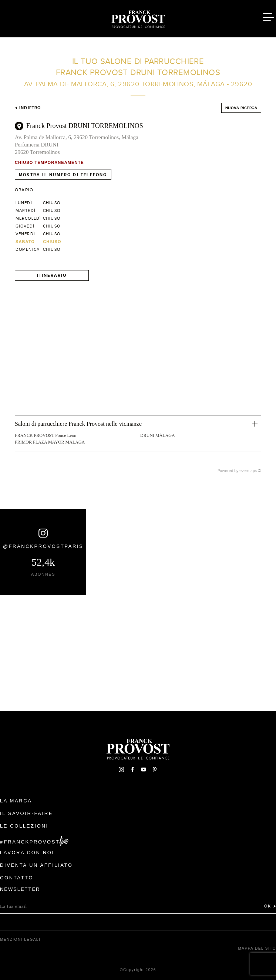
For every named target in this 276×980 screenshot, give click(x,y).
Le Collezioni (24, 826)
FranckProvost (32, 842)
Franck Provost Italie (138, 18)
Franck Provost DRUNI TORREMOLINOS (85, 126)
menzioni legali (20, 939)
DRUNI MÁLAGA (158, 435)
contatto (17, 878)
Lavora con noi (27, 853)
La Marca (16, 801)
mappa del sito (257, 948)
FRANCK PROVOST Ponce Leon (46, 435)
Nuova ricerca (241, 108)
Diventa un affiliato (36, 865)
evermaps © (250, 471)
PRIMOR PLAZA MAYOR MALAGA (50, 442)
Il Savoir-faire (26, 813)
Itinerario (52, 275)
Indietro (28, 108)
